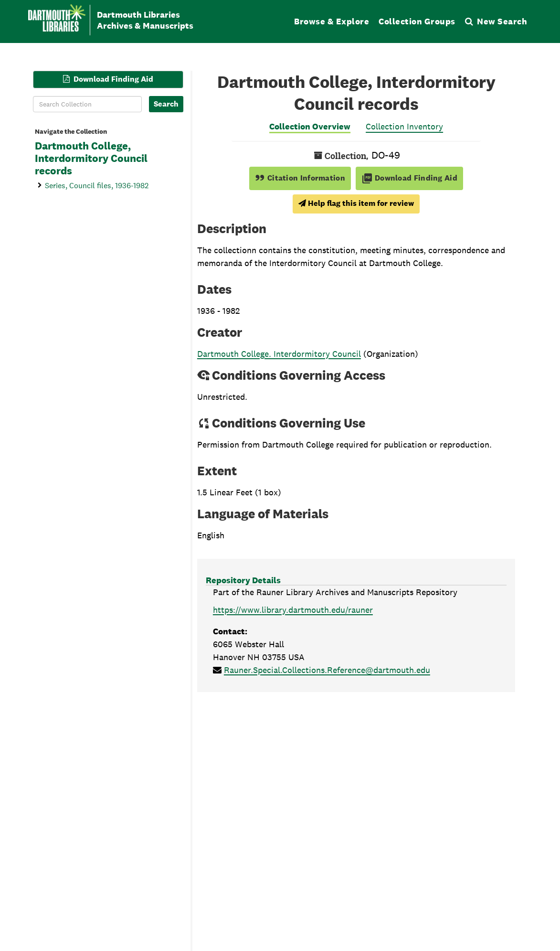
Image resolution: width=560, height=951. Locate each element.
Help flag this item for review (356, 203)
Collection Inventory (404, 126)
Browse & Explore (332, 21)
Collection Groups (417, 21)
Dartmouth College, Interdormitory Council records (91, 159)
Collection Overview (310, 126)
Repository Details (243, 580)
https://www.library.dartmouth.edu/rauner (293, 610)
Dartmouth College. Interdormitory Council (279, 354)
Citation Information (300, 178)
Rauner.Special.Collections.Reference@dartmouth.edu (327, 670)
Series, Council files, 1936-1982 (97, 185)
